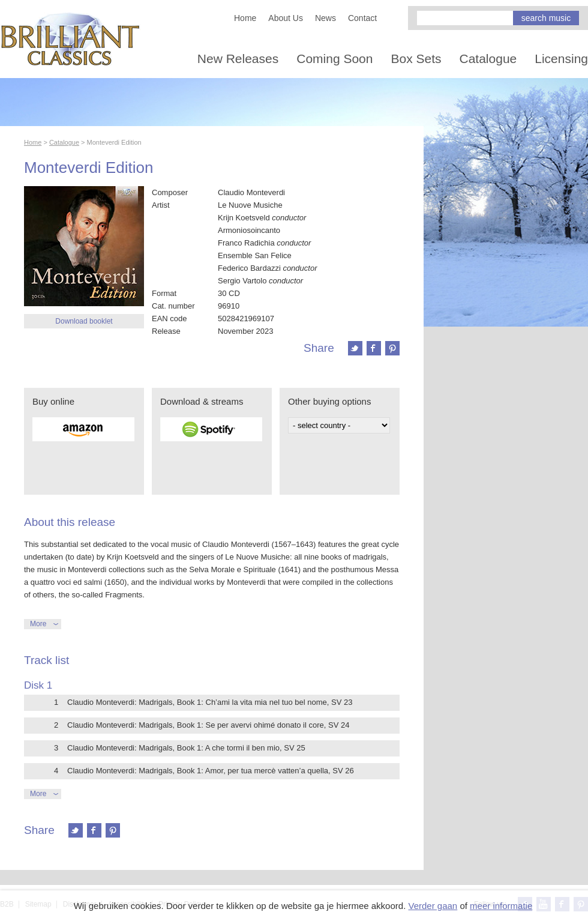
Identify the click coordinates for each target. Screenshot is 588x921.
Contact (362, 18)
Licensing (561, 59)
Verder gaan (433, 906)
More (38, 624)
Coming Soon (334, 59)
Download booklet (84, 321)
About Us (286, 18)
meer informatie (501, 906)
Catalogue (488, 59)
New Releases (238, 59)
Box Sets (416, 59)
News (325, 18)
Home (245, 18)
